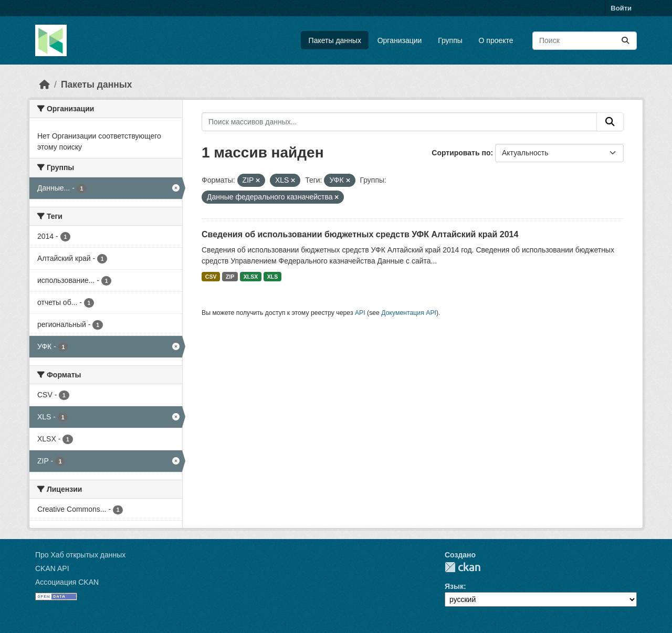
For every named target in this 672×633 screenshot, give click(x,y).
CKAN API (52, 568)
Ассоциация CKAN (67, 582)
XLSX (251, 277)
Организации (400, 40)
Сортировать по (461, 153)
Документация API (409, 313)
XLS (272, 277)
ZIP (230, 277)
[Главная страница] (45, 85)
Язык (454, 586)
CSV (211, 277)
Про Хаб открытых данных (80, 555)
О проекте (496, 40)
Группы (450, 40)
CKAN (463, 567)
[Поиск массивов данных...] (585, 41)
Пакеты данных (335, 40)
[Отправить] (625, 41)
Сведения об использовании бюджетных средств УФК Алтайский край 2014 (360, 234)
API (360, 313)
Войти (621, 8)
